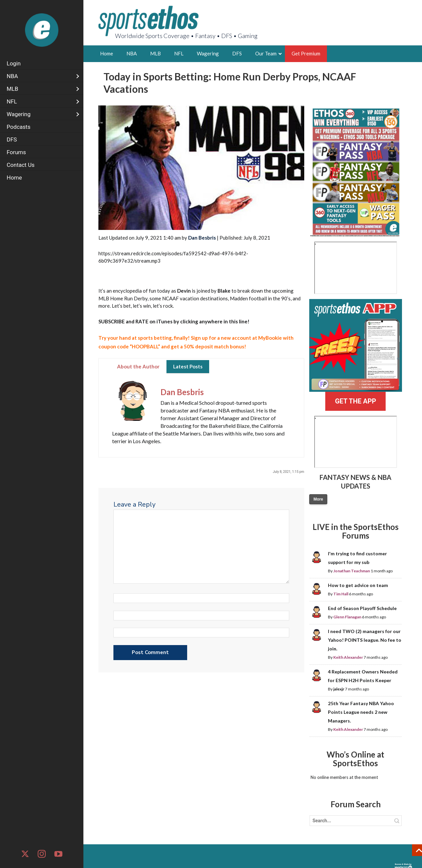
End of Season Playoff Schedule (362, 608)
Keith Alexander (348, 657)
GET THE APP (355, 401)
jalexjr (339, 689)
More (318, 499)
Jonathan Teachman (352, 571)
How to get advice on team (358, 585)
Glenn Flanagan (347, 617)
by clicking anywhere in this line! (174, 321)
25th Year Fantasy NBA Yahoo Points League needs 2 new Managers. (361, 712)
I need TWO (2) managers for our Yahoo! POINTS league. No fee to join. (365, 640)
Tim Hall (341, 594)
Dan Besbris (202, 238)
